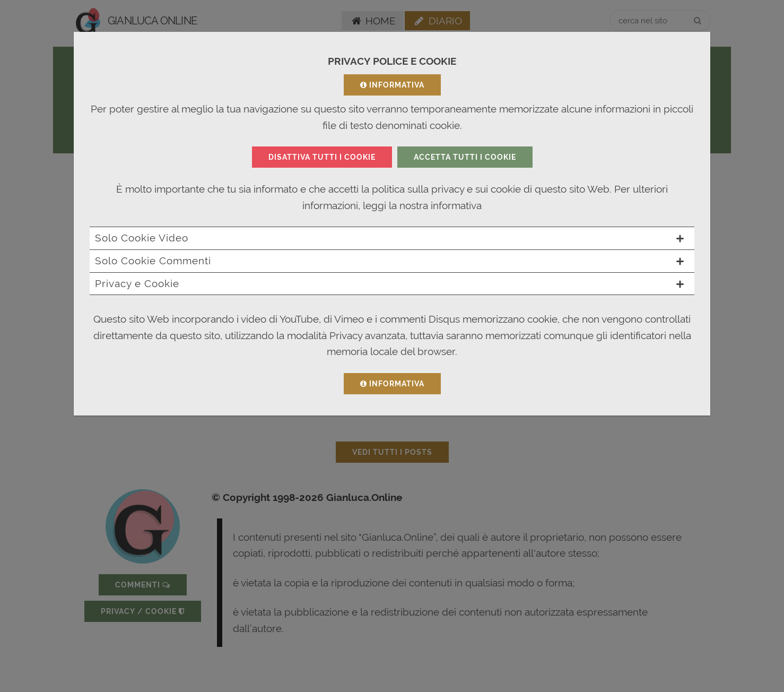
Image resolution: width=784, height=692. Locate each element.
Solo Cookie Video (389, 238)
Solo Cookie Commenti (389, 261)
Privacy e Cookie (389, 283)
